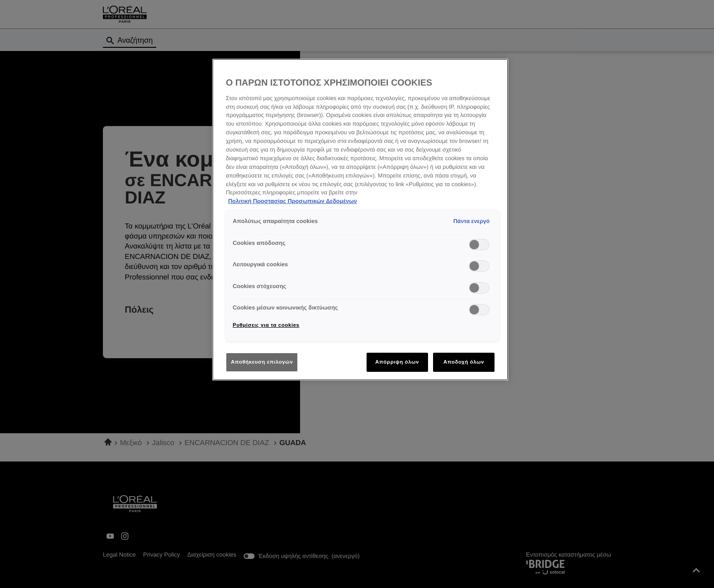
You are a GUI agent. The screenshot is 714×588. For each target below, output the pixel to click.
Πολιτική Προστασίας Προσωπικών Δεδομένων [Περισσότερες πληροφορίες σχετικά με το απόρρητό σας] (293, 201)
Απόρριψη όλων (397, 362)
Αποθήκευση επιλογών (262, 362)
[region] (360, 220)
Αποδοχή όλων (464, 362)
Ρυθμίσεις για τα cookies (266, 325)
